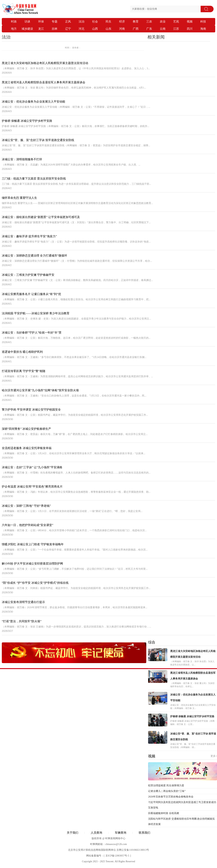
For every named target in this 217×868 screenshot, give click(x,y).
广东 (149, 29)
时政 (14, 21)
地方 (14, 29)
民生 (109, 21)
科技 (203, 21)
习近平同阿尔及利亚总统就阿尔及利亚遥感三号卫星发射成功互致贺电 (182, 805)
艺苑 (176, 21)
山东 (109, 29)
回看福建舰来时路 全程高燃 (164, 813)
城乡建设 (27, 29)
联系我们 (144, 833)
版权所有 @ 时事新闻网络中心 (109, 838)
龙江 (41, 29)
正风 (68, 21)
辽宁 (68, 29)
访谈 (27, 21)
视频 (190, 21)
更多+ (214, 756)
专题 (55, 21)
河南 (122, 29)
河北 (82, 29)
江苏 (176, 29)
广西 (136, 29)
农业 (163, 21)
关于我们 (73, 833)
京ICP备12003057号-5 (117, 856)
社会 (95, 21)
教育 (136, 21)
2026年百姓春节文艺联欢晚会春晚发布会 (171, 797)
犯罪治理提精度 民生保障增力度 (166, 786)
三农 (149, 21)
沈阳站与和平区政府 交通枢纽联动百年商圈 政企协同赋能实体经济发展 (181, 821)
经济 (122, 21)
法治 (82, 21)
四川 (190, 29)
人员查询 (96, 833)
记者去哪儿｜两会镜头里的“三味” (167, 791)
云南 (163, 29)
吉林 (55, 29)
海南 (203, 29)
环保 (41, 21)
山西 (95, 29)
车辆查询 (121, 833)
